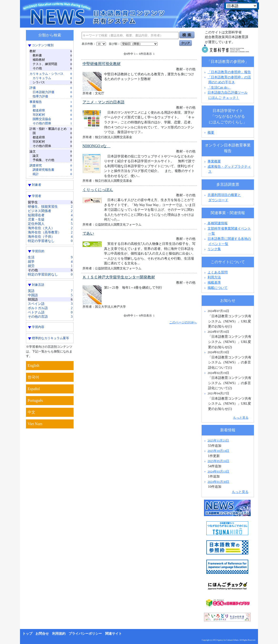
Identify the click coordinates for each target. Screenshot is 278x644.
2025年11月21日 (218, 440)
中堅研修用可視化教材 (102, 64)
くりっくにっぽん (98, 190)
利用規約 (59, 634)
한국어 (33, 377)
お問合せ (42, 634)
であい (88, 233)
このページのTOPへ (183, 322)
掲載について (218, 288)
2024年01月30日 (218, 482)
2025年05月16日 (218, 461)
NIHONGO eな (97, 146)
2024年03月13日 (218, 471)
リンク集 (214, 249)
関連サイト (114, 634)
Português (35, 400)
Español (34, 389)
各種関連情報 (216, 223)
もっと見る (241, 418)
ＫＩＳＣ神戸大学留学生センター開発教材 (119, 277)
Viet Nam (35, 424)
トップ (27, 634)
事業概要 (214, 161)
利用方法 (214, 277)
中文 (31, 412)
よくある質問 (218, 272)
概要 (211, 132)
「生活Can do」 (219, 87)
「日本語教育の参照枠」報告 (229, 72)
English (33, 365)
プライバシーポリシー (85, 634)
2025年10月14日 (218, 451)
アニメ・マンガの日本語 (104, 102)
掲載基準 (214, 282)
